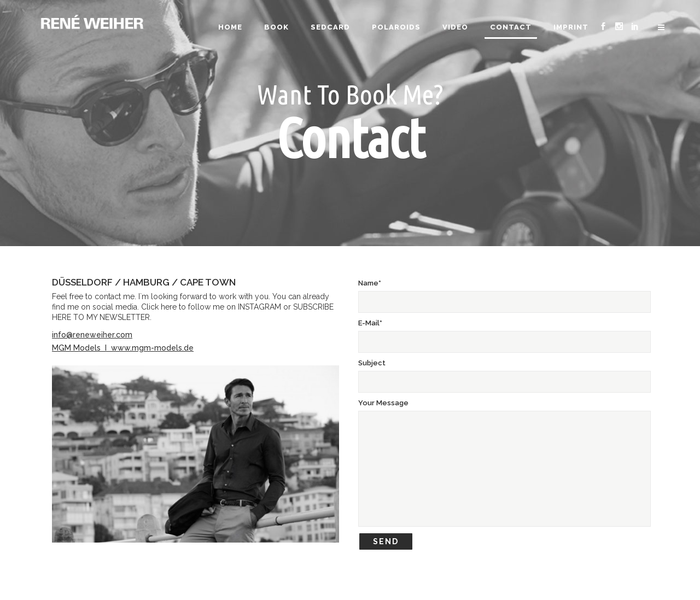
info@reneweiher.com (92, 335)
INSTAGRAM (259, 307)
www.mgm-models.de (152, 348)
